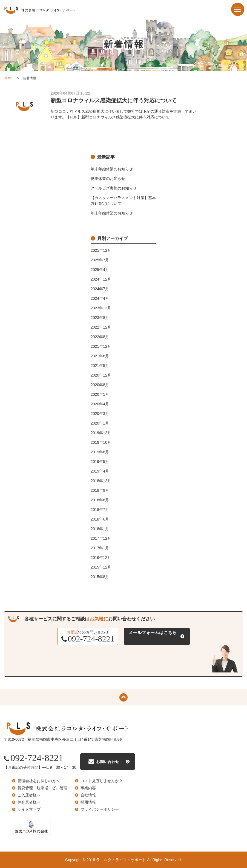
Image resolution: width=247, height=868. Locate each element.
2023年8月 (100, 318)
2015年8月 (100, 577)
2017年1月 (100, 548)
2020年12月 (101, 375)
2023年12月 (101, 308)
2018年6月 (100, 519)
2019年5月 (100, 462)
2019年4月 (100, 471)
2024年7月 (100, 289)
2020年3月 (100, 414)
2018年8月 (100, 500)
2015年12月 (101, 567)
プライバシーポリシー (100, 809)
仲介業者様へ (29, 802)
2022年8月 (100, 337)
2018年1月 (100, 529)
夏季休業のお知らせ (108, 179)
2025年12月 (101, 250)
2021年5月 (100, 366)
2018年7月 (100, 510)
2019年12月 (101, 433)
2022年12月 (101, 327)
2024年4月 (100, 298)
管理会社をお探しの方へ (39, 781)
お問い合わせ (108, 762)
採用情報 (88, 802)
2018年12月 (101, 481)
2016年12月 (101, 558)
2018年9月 (100, 490)
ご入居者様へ (29, 795)
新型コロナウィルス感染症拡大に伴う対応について (114, 100)
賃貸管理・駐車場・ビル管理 (42, 788)
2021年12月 (101, 346)
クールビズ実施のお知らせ (114, 188)
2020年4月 (100, 404)
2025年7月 (100, 260)
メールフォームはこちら (153, 633)
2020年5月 (100, 394)
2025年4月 (100, 270)
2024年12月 (101, 279)
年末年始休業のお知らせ (112, 169)
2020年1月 (100, 423)
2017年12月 (101, 538)
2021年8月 (100, 356)
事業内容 (88, 788)
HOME (9, 78)
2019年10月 (101, 442)
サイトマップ (29, 809)
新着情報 (30, 78)
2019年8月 (100, 452)
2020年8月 (100, 385)
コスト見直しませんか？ (102, 781)
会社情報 (88, 795)
